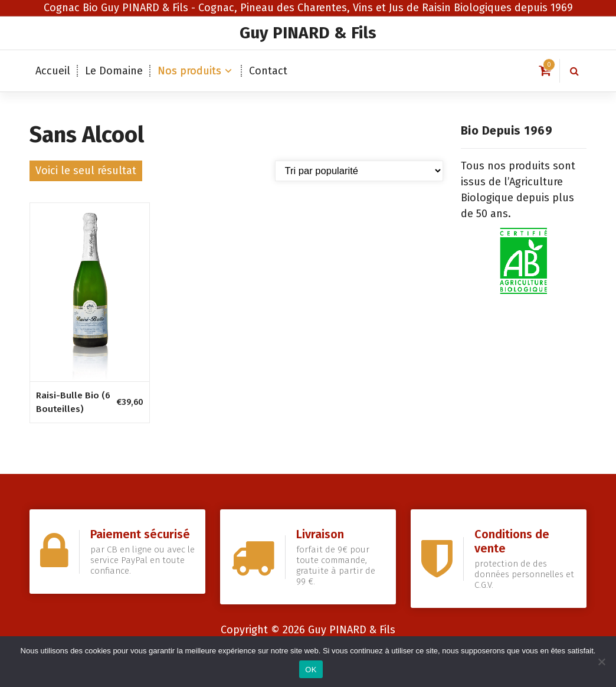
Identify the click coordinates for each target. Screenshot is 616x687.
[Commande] (359, 171)
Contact (268, 71)
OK (311, 670)
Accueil (53, 71)
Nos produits (189, 71)
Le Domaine (114, 71)
